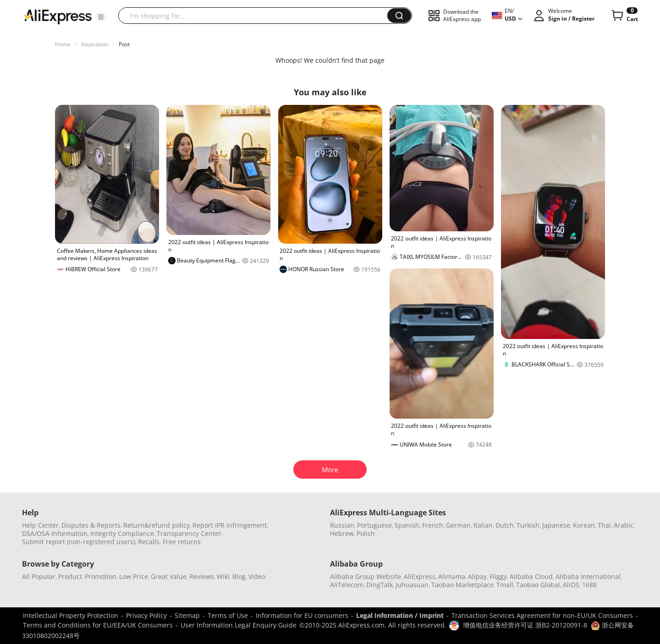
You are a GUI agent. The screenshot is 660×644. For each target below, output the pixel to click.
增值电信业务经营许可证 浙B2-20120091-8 (525, 625)
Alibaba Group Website (366, 576)
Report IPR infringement (230, 525)
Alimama (452, 576)
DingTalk (379, 585)
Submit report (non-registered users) (79, 542)
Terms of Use (228, 615)
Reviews (202, 576)
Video (257, 576)
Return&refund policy (157, 525)
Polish (366, 533)
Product (70, 576)
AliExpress (420, 576)
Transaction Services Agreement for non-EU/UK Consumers (542, 615)
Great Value (169, 576)
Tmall (505, 585)
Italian (483, 525)
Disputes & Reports (91, 525)
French (433, 525)
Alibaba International (588, 576)
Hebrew (342, 533)
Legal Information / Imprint (400, 615)
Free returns (182, 542)
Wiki (223, 576)
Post (124, 44)
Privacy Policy (146, 615)
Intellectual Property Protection (71, 615)
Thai (604, 525)
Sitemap (187, 615)
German (458, 525)
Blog (239, 576)
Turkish (528, 525)
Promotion (101, 576)
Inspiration (95, 44)
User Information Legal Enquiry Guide (239, 625)
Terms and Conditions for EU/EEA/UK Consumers (98, 625)
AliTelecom (347, 585)
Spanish (407, 525)
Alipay (477, 576)
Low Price (134, 576)
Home (63, 44)
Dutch (505, 525)
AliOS (571, 585)
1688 (589, 585)
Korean (584, 525)
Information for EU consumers (302, 615)
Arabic (624, 525)
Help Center (40, 525)
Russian (342, 525)
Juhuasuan (412, 585)
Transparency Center (189, 533)
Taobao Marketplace (462, 585)
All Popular (39, 576)
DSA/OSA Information (55, 533)
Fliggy (498, 576)
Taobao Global (538, 585)
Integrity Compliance (122, 533)
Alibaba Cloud (531, 576)
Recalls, (150, 542)
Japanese (556, 525)
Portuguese (374, 525)
